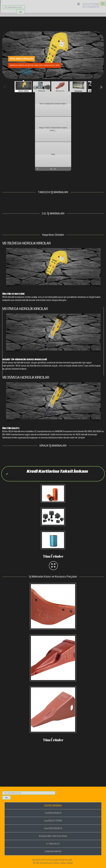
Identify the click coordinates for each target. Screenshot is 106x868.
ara (21, 12)
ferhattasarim (46, 863)
